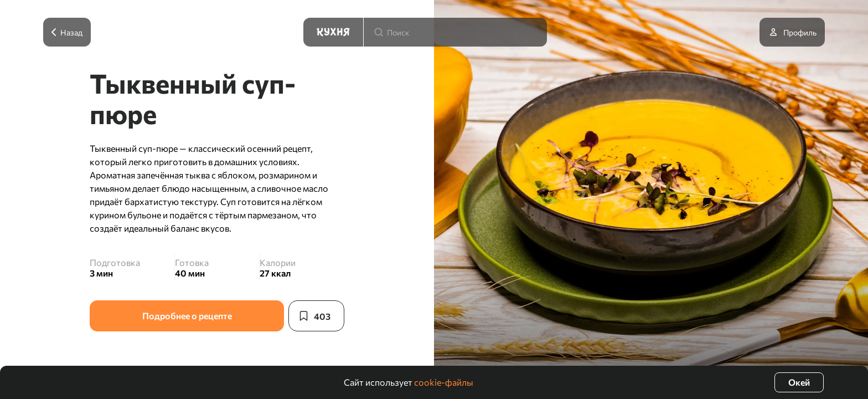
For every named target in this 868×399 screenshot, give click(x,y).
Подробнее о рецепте (187, 316)
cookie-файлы (444, 382)
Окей (799, 382)
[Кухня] (333, 32)
